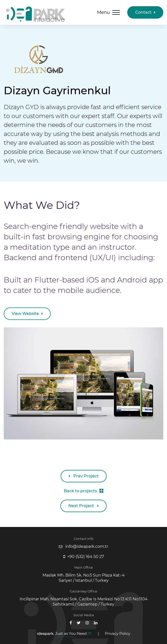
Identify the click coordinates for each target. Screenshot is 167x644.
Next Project (83, 506)
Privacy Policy (118, 633)
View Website (27, 314)
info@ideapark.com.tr (87, 546)
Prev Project (84, 476)
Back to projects (84, 491)
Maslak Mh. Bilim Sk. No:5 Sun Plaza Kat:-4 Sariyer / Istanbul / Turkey (84, 578)
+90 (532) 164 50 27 (85, 557)
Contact (145, 12)
